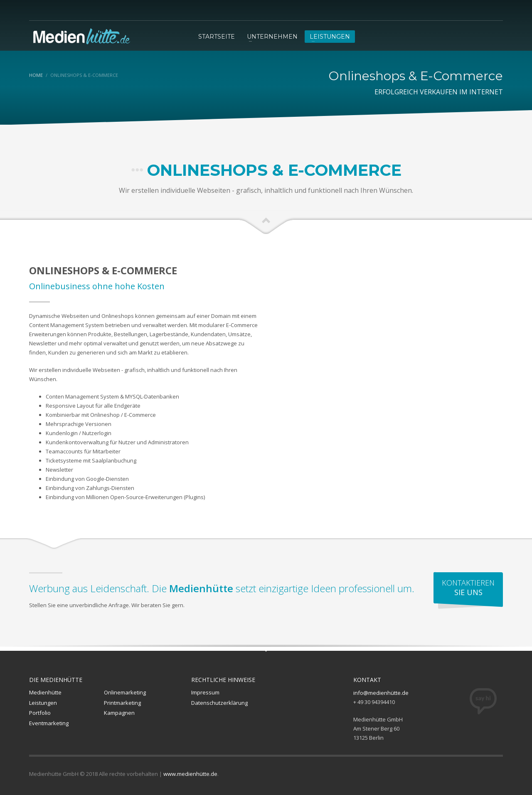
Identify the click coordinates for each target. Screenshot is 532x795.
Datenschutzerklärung (219, 703)
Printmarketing (122, 703)
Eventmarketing (49, 723)
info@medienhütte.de (381, 693)
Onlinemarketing (125, 692)
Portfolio (40, 713)
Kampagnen (119, 713)
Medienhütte (45, 692)
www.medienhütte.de (190, 774)
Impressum (205, 692)
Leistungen (43, 703)
